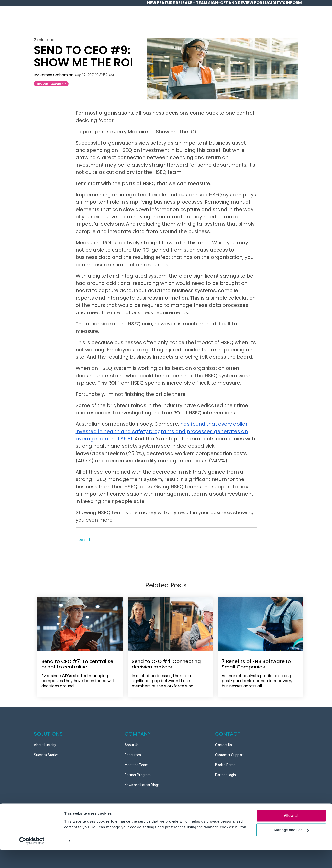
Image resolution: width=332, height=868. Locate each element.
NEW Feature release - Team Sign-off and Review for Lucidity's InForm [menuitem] (224, 3)
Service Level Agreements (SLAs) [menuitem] (60, 815)
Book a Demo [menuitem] (225, 763)
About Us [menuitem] (132, 743)
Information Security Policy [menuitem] (102, 807)
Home (135, 22)
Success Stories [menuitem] (46, 753)
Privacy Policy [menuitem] (45, 807)
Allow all (291, 833)
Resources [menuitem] (133, 753)
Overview (155, 22)
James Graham (54, 75)
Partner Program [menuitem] (138, 773)
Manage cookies (291, 848)
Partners (262, 22)
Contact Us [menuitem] (223, 743)
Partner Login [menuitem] (225, 773)
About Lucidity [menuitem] (45, 743)
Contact (287, 22)
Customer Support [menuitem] (229, 753)
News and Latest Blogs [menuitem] (142, 783)
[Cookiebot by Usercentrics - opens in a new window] (32, 858)
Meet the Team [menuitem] (136, 763)
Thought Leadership (51, 84)
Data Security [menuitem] (68, 807)
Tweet (83, 540)
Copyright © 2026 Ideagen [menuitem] (109, 815)
